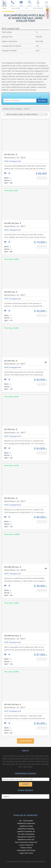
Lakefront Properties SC (26, 831)
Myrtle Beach (38, 8)
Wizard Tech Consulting (21, 862)
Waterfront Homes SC (26, 840)
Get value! (42, 101)
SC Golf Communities (26, 834)
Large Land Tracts (26, 853)
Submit (26, 784)
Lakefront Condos (26, 826)
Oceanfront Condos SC (26, 837)
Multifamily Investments (26, 823)
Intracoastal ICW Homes (26, 850)
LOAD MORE (25, 741)
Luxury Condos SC (26, 845)
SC (27, 8)
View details (42, 178)
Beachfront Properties (26, 829)
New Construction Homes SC (26, 842)
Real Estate (16, 8)
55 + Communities (26, 821)
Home (4, 8)
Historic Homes (26, 848)
